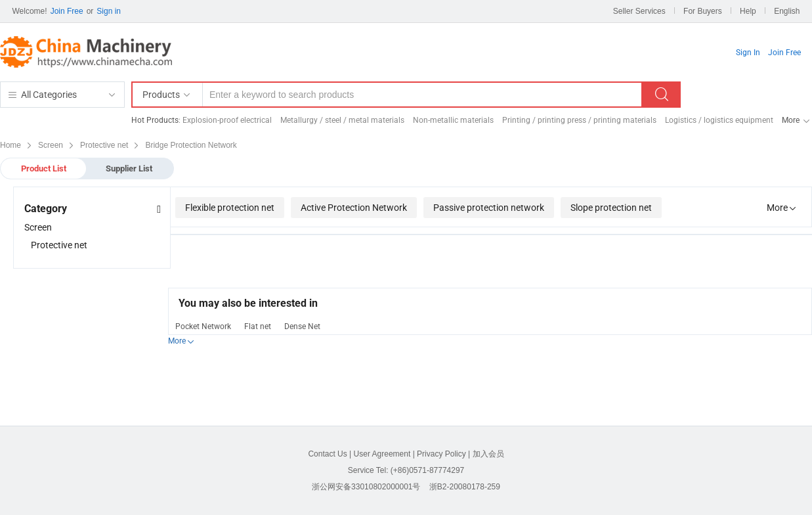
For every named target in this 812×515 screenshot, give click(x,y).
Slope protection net (611, 208)
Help (748, 11)
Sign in (109, 11)
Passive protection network (489, 208)
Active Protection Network (354, 208)
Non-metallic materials (453, 120)
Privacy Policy (441, 454)
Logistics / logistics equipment (719, 120)
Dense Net (302, 326)
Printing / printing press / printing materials (579, 120)
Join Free (67, 11)
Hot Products (155, 120)
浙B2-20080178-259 (465, 487)
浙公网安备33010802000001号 (366, 487)
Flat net (258, 326)
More (791, 120)
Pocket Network (203, 326)
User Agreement (382, 454)
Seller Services (639, 11)
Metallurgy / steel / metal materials (342, 120)
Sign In (748, 53)
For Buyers (703, 11)
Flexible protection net (230, 208)
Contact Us (327, 454)
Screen (38, 227)
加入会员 (488, 454)
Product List (44, 168)
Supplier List (129, 168)
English (787, 11)
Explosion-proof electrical (227, 120)
